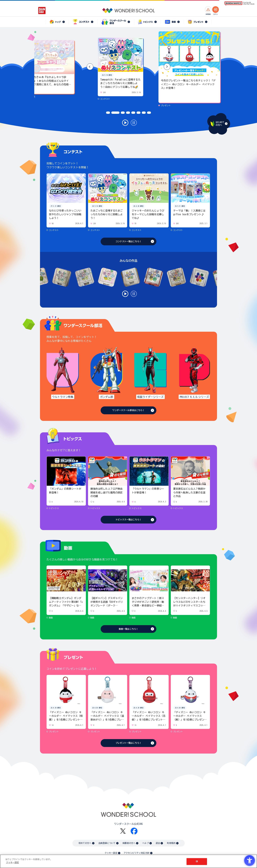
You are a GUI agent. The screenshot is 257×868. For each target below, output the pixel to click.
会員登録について (107, 843)
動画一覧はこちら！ (128, 629)
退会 (158, 843)
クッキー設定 (111, 853)
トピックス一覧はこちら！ (128, 520)
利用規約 (171, 843)
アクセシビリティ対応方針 (137, 853)
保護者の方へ (129, 843)
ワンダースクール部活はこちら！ (128, 410)
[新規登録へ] (208, 10)
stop (134, 123)
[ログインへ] (216, 10)
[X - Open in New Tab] (123, 831)
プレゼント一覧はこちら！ (128, 743)
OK (197, 862)
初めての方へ (85, 843)
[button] (167, 67)
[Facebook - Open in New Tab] (134, 831)
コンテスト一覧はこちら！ (128, 241)
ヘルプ (145, 843)
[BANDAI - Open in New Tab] (42, 11)
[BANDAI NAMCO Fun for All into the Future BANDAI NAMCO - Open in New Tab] (239, 4)
